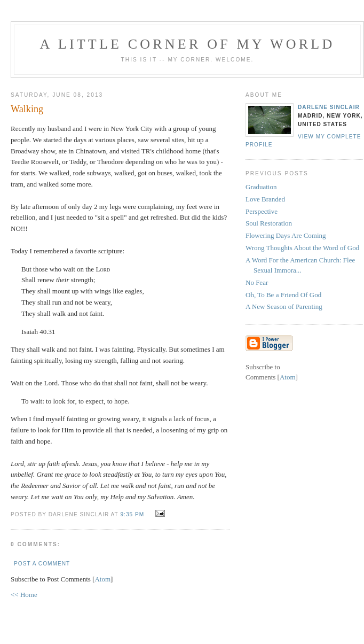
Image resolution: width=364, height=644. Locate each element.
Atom (102, 579)
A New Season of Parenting (284, 307)
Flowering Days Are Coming (286, 235)
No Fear (257, 282)
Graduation (261, 187)
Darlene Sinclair (329, 107)
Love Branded (265, 199)
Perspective (262, 211)
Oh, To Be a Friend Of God (283, 295)
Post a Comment (42, 564)
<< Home (24, 595)
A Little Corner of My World (188, 44)
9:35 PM (133, 514)
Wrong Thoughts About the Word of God (302, 248)
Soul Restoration (269, 223)
